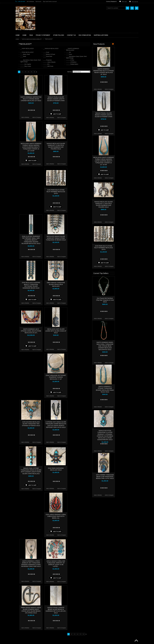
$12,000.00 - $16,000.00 (23, 131)
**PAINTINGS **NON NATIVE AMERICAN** (25, 56)
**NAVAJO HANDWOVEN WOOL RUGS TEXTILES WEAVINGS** (27, 94)
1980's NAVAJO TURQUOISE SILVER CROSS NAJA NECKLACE (79, 284)
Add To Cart (79, 114)
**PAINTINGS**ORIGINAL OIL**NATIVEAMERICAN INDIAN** (26, 89)
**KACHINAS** (21, 75)
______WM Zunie (72, 66)
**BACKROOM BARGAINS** (24, 49)
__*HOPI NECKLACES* (51, 49)
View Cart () (135, 2)
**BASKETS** (20, 52)
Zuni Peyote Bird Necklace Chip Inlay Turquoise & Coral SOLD (128, 300)
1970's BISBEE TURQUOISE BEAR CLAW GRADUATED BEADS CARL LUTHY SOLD (128, 477)
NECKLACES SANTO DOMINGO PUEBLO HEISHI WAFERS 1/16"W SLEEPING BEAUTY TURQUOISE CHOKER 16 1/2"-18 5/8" (55, 147)
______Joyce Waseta (73, 62)
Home (17, 39)
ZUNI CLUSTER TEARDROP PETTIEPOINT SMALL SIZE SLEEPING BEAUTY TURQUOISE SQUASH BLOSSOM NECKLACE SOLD (55, 240)
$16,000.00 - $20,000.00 (23, 134)
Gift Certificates (30, 1)
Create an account (52, 1)
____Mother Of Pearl (73, 54)
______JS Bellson (95, 62)
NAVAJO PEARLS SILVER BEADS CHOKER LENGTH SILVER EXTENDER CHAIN (79, 99)
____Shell (47, 56)
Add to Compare (60, 117)
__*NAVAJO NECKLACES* (74, 49)
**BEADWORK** (21, 60)
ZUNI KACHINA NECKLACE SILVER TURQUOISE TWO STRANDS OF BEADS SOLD (55, 424)
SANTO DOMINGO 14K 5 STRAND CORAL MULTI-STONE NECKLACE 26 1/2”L (55, 331)
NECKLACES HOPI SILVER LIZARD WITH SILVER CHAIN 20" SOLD (79, 331)
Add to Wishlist (49, 117)
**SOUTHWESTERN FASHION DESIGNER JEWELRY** (25, 99)
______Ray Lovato (49, 66)
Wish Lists (124, 2)
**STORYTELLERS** (22, 109)
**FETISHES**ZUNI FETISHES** (25, 72)
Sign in (45, 1)
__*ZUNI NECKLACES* (51, 52)
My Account (38, 1)
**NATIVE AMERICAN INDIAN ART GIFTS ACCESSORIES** (26, 79)
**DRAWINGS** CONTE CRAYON (26, 69)
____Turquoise (71, 60)
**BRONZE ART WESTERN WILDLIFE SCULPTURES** (27, 64)
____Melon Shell (49, 54)
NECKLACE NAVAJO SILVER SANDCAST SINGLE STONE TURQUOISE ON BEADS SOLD (79, 238)
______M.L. (70, 64)
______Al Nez (94, 60)
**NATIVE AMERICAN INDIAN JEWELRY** (32, 39)
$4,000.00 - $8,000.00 (22, 124)
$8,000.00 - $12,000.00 (23, 128)
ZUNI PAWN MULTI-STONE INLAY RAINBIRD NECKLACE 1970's (79, 192)
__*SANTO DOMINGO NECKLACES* (96, 49)
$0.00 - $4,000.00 (21, 121)
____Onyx (93, 54)
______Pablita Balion (96, 64)
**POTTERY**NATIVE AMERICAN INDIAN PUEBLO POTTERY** (26, 104)
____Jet (92, 52)
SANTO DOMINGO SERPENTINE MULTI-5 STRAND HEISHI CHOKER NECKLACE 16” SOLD (55, 99)
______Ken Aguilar (49, 64)
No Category (20, 112)
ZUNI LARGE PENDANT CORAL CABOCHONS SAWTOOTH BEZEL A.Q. (79, 516)
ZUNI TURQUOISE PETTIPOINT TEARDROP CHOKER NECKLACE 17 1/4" (79, 377)
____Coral (70, 52)
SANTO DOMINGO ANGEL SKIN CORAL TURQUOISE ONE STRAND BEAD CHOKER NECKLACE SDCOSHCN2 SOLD (128, 346)
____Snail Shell (71, 56)
